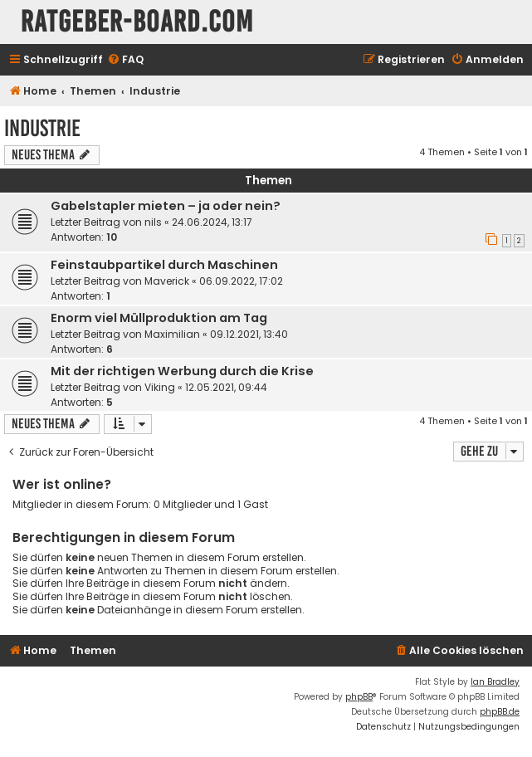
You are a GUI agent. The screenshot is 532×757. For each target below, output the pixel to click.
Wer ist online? (62, 484)
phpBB (359, 697)
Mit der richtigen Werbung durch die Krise (182, 371)
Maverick (167, 281)
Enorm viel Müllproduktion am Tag (159, 318)
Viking (160, 387)
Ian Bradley (495, 682)
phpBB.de (500, 712)
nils (153, 222)
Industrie (42, 128)
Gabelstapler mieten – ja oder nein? (166, 206)
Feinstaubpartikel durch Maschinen (164, 265)
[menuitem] (125, 60)
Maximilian (172, 334)
